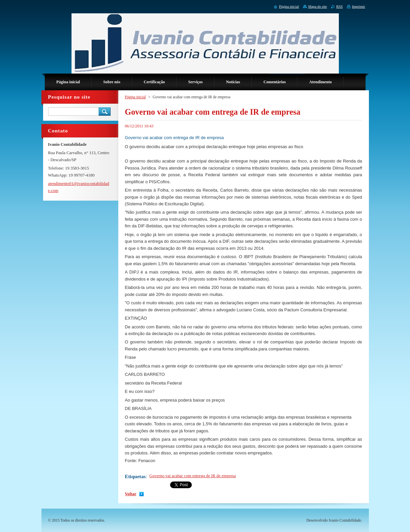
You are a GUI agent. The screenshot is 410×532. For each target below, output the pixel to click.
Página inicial (135, 97)
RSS (339, 6)
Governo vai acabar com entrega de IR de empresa (193, 476)
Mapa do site (317, 6)
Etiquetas (135, 476)
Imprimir (358, 6)
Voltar (131, 494)
